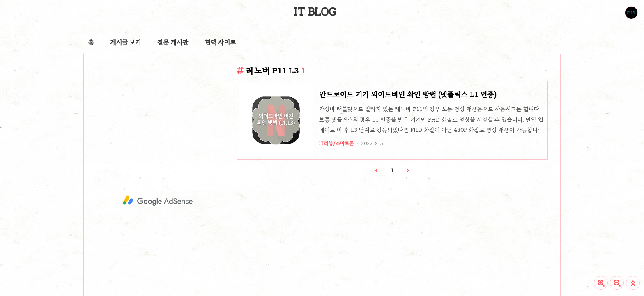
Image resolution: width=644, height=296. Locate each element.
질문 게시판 (173, 42)
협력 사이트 (220, 42)
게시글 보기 (125, 42)
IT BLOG (315, 12)
